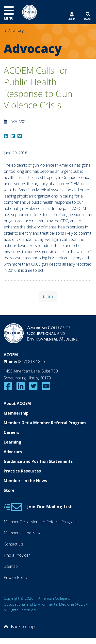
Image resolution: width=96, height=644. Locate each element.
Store (9, 490)
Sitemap (11, 566)
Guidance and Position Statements (38, 461)
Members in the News (25, 481)
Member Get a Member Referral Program (45, 423)
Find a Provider (17, 555)
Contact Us (13, 544)
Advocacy (16, 31)
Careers (11, 432)
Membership (16, 413)
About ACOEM (17, 403)
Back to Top (19, 626)
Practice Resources (22, 471)
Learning (13, 442)
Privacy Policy (15, 577)
